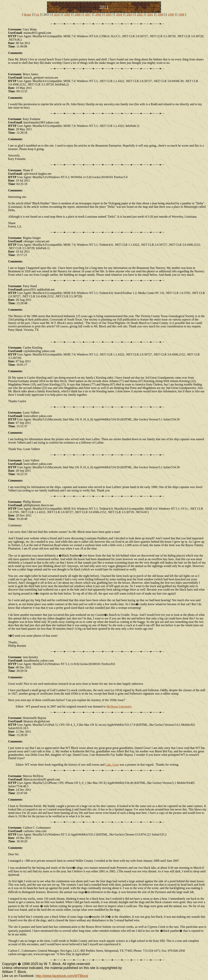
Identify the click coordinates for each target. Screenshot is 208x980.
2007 (88, 15)
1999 (171, 15)
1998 (181, 15)
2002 (140, 15)
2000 (161, 15)
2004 (119, 15)
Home (27, 15)
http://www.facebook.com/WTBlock (62, 976)
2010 (57, 15)
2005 (109, 15)
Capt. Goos (112, 765)
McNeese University (119, 706)
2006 (98, 15)
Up (37, 15)
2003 (129, 15)
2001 (150, 15)
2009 (67, 15)
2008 (77, 15)
